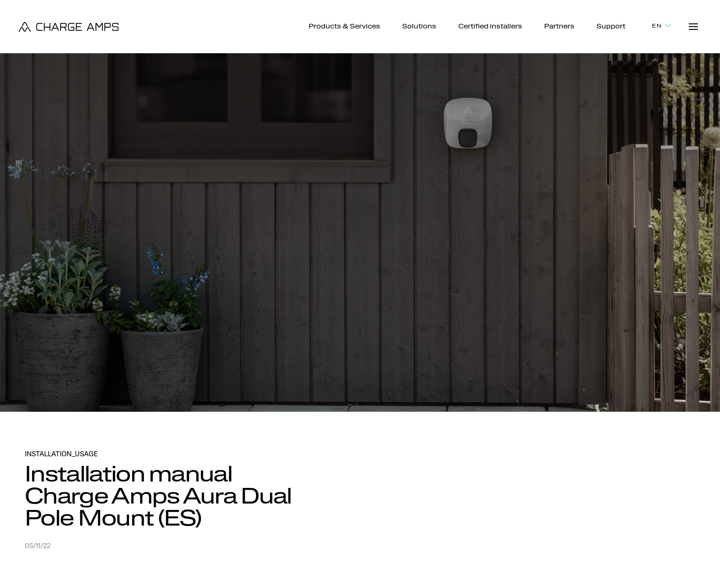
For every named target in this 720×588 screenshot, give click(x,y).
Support (611, 27)
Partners (559, 27)
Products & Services (344, 27)
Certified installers (490, 27)
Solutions (419, 27)
